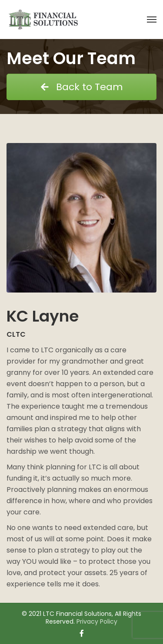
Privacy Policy (97, 621)
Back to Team (82, 87)
